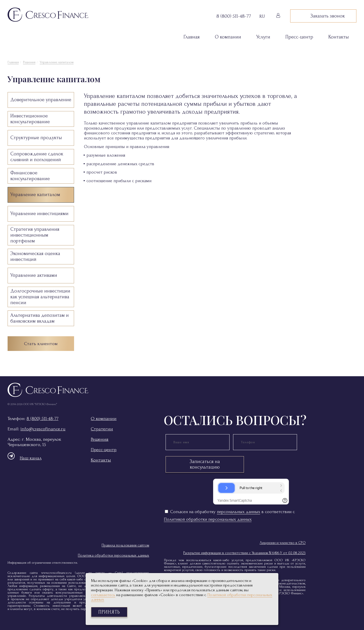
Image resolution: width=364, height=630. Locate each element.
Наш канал (25, 458)
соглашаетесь (103, 595)
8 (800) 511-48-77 (42, 419)
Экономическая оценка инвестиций (35, 256)
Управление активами (34, 275)
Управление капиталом (57, 62)
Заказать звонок (323, 16)
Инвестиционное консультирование (30, 119)
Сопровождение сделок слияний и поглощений (37, 157)
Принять (109, 612)
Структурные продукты (36, 138)
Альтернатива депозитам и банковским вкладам (40, 318)
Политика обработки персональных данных (113, 555)
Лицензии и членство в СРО (283, 543)
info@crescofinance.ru (43, 429)
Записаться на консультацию (205, 464)
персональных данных (238, 512)
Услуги (263, 37)
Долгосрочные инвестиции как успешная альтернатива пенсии (40, 297)
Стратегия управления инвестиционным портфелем (35, 235)
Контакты (339, 37)
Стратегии (102, 429)
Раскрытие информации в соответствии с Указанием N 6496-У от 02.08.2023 (244, 553)
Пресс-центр (299, 37)
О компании (228, 37)
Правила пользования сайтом (125, 545)
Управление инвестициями (39, 214)
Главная (192, 37)
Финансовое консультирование (30, 176)
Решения (29, 62)
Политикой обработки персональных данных (208, 519)
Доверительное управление (41, 100)
